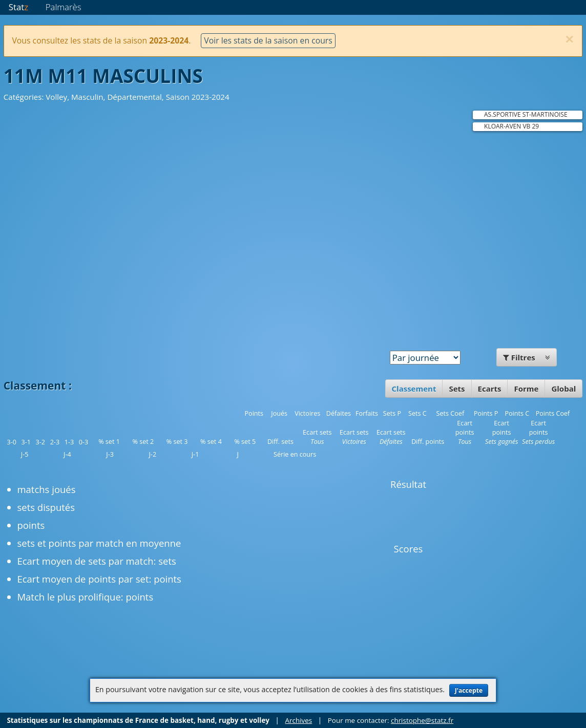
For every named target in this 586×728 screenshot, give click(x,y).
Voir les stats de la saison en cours (268, 40)
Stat (18, 7)
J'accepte (469, 690)
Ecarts (490, 389)
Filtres (527, 357)
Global (563, 389)
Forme (526, 389)
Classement (414, 389)
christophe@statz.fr (422, 720)
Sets (457, 389)
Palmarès (64, 7)
